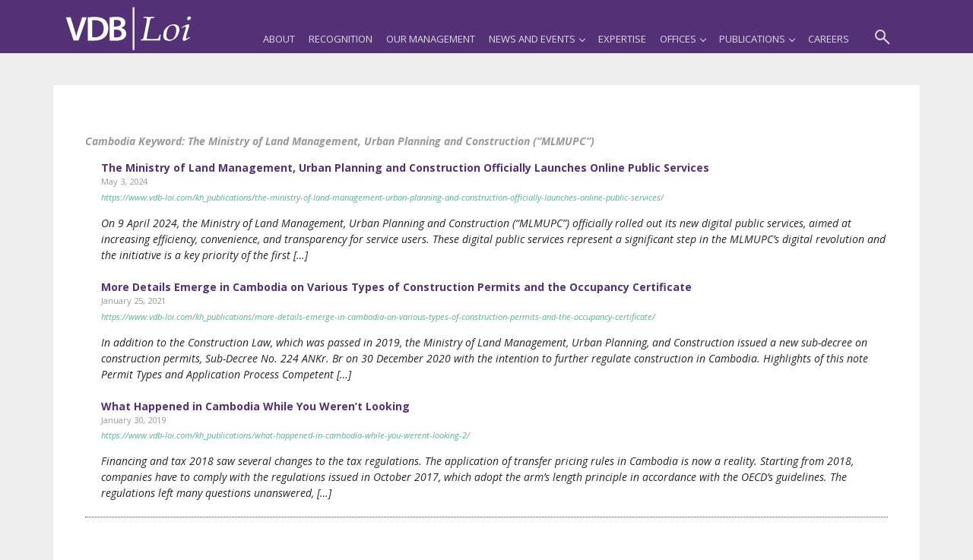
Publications (757, 39)
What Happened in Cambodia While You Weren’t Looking (255, 406)
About (279, 39)
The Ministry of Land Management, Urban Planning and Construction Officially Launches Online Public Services (405, 168)
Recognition (341, 39)
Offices (683, 39)
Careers (829, 39)
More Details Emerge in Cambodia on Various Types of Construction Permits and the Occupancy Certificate (396, 287)
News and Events (537, 39)
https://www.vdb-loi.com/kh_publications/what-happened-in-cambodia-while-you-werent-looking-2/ (285, 435)
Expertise (622, 39)
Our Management (431, 39)
